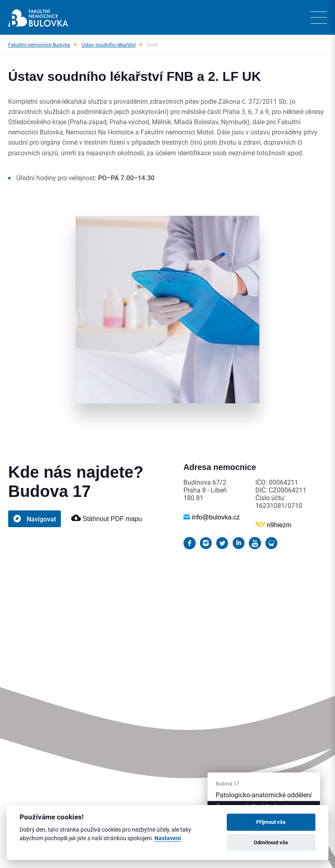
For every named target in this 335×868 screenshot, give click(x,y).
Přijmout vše (271, 822)
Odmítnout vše (271, 842)
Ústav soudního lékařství (108, 45)
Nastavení (168, 838)
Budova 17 (228, 783)
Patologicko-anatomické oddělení (264, 795)
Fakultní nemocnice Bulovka (39, 45)
